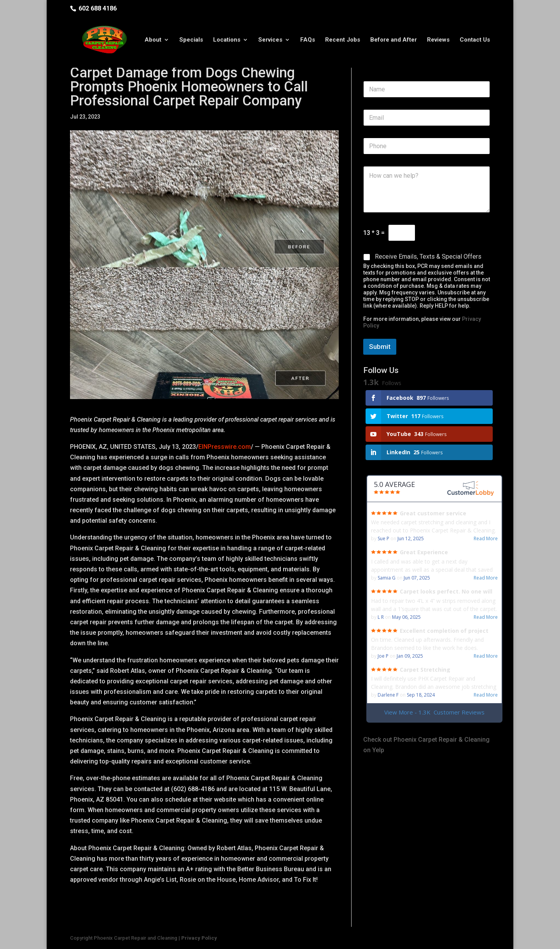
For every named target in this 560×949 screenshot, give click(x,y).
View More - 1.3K (434, 712)
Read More (486, 539)
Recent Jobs (343, 40)
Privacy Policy (199, 938)
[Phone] (427, 146)
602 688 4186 (98, 8)
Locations (227, 40)
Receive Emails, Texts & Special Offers (428, 257)
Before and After (394, 40)
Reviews (438, 40)
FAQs (308, 40)
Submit (380, 347)
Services (270, 40)
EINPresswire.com (225, 447)
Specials (191, 40)
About (153, 40)
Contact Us (475, 40)
